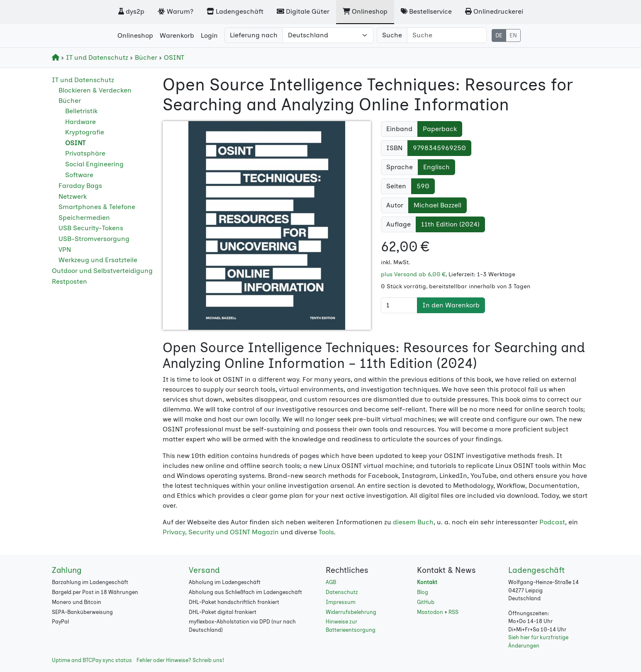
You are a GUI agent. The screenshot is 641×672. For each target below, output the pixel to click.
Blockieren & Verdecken (95, 90)
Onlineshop (365, 11)
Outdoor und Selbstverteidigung (102, 271)
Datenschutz (342, 592)
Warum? (175, 11)
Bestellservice (426, 11)
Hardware (80, 122)
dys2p (131, 11)
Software (79, 175)
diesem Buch (413, 522)
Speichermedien (84, 218)
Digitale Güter (303, 11)
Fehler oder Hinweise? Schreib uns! (180, 660)
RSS (453, 612)
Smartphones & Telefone (97, 207)
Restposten (69, 281)
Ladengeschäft (235, 11)
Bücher (144, 57)
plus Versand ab (413, 274)
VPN (65, 250)
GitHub (426, 602)
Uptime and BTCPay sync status (92, 660)
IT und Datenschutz (95, 57)
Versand (204, 570)
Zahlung (67, 570)
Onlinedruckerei (494, 11)
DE (499, 35)
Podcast (552, 522)
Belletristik (81, 111)
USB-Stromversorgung (94, 239)
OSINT (172, 57)
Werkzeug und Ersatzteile (98, 260)
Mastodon (430, 612)
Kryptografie (85, 132)
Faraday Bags (80, 186)
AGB (331, 582)
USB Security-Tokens (91, 228)
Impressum (341, 602)
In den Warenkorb (451, 305)
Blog (423, 592)
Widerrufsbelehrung (351, 612)
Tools (326, 532)
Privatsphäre (85, 153)
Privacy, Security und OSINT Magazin (221, 532)
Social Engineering (94, 164)
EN (513, 35)
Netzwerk (73, 196)
